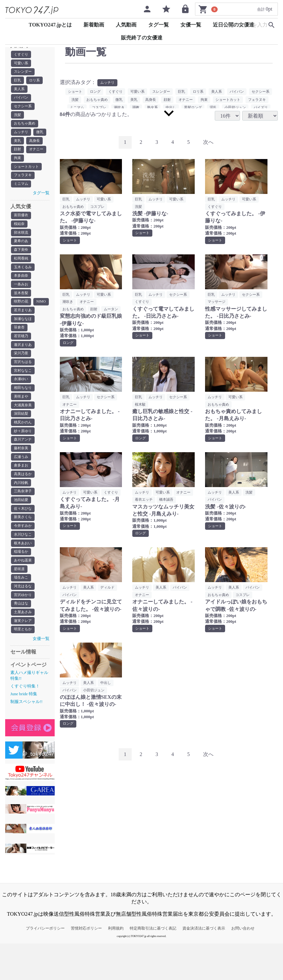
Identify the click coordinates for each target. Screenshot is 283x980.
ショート (83, 92)
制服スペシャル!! (27, 738)
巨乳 (18, 82)
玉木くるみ (24, 277)
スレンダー (24, 73)
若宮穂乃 (22, 358)
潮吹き (68, 303)
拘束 (18, 163)
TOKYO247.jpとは (50, 25)
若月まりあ (24, 331)
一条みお (22, 295)
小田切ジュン (96, 709)
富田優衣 (22, 222)
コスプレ (100, 207)
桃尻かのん (24, 449)
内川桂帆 (22, 512)
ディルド (110, 606)
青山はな (22, 639)
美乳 (18, 145)
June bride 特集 (24, 731)
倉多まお (22, 494)
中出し (108, 702)
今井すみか (24, 557)
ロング (105, 92)
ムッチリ (22, 136)
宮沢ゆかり (24, 630)
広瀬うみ (22, 485)
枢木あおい (24, 575)
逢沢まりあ (24, 367)
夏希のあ (22, 250)
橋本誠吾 (143, 517)
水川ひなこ (24, 566)
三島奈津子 (24, 521)
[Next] (208, 143)
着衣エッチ (167, 510)
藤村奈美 (22, 476)
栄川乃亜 (22, 376)
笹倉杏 (20, 349)
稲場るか (22, 584)
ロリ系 (36, 82)
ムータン (70, 318)
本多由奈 (22, 286)
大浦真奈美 (24, 431)
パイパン (22, 100)
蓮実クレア (24, 657)
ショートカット (27, 172)
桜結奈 (20, 231)
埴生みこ (22, 612)
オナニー (38, 154)
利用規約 (116, 965)
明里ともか (24, 666)
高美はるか (24, 503)
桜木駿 (141, 414)
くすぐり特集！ (25, 723)
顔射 (18, 154)
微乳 (41, 136)
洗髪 (18, 118)
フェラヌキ (24, 181)
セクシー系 (24, 109)
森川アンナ (24, 467)
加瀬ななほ (24, 340)
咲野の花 (22, 313)
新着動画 (94, 25)
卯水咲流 (22, 240)
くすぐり (22, 55)
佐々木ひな (24, 539)
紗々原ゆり (24, 458)
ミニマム (22, 190)
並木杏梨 (22, 304)
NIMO (19, 322)
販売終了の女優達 (142, 38)
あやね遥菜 (24, 593)
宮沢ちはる (24, 385)
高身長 (36, 145)
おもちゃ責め (26, 127)
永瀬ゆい (22, 403)
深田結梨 (22, 440)
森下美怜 (22, 259)
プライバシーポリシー (45, 965)
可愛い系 (22, 64)
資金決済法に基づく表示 (204, 965)
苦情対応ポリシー (86, 965)
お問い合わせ (243, 965)
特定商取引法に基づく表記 (153, 965)
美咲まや (22, 421)
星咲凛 (20, 602)
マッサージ (217, 303)
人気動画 (126, 25)
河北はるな (24, 621)
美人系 (20, 91)
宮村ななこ (24, 394)
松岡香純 (22, 268)
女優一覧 (191, 25)
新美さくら (24, 548)
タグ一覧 (158, 25)
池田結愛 (22, 530)
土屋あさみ (24, 648)
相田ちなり (24, 412)
